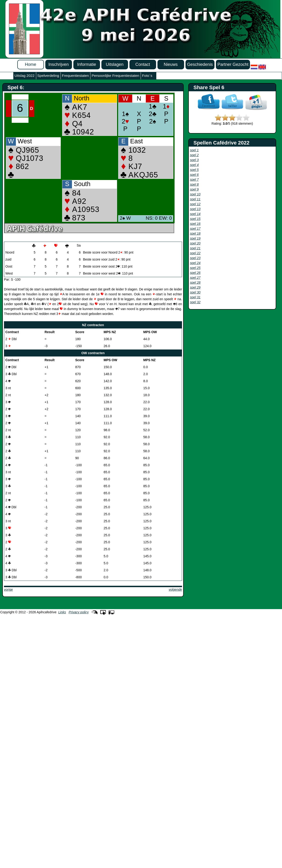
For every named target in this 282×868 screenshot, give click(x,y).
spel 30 (195, 292)
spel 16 (195, 224)
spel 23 (195, 258)
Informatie (87, 64)
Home (30, 64)
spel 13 (195, 209)
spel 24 (195, 263)
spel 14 (195, 214)
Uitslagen (115, 64)
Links (62, 612)
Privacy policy (79, 612)
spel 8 (194, 184)
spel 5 (194, 170)
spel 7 (194, 180)
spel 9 (194, 189)
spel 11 (195, 199)
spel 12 (195, 204)
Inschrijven (59, 64)
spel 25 (195, 268)
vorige (8, 589)
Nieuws (171, 64)
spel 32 (195, 302)
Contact (143, 64)
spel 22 (195, 253)
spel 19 (195, 238)
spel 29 (195, 287)
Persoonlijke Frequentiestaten (115, 76)
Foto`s (147, 76)
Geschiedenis (200, 64)
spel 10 (195, 194)
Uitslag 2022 (25, 76)
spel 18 (195, 233)
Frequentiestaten (75, 76)
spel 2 (194, 155)
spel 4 (194, 165)
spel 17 (195, 229)
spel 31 (195, 297)
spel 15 (195, 219)
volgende (175, 589)
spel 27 (195, 278)
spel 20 (195, 243)
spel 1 (194, 150)
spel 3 (194, 160)
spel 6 (194, 175)
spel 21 (195, 248)
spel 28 (195, 282)
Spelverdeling (48, 76)
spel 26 (195, 273)
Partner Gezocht (233, 64)
